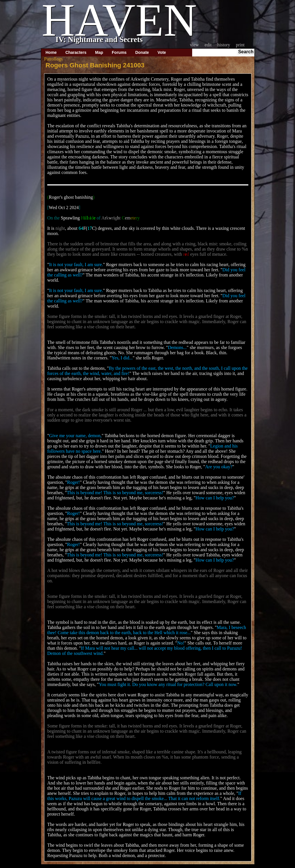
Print (240, 45)
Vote (162, 52)
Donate (142, 52)
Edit (208, 45)
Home (51, 52)
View (194, 45)
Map (99, 52)
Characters (76, 52)
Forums (119, 52)
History (224, 45)
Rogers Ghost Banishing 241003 (95, 65)
